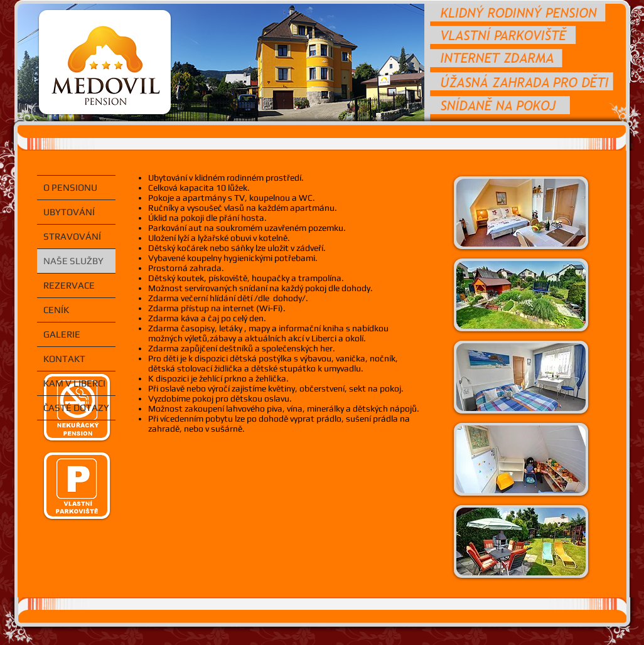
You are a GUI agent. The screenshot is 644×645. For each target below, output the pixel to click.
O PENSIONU (70, 187)
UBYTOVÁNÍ (69, 212)
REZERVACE (69, 285)
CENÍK (56, 310)
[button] (521, 213)
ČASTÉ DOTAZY (76, 408)
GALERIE (62, 334)
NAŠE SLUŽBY (73, 261)
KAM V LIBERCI (74, 383)
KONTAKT (64, 359)
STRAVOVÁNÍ (72, 236)
